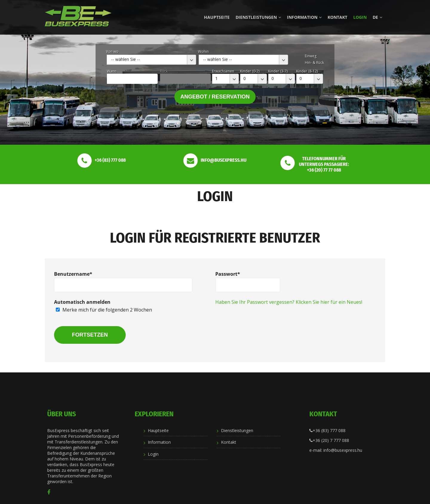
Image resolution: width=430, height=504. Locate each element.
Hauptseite (217, 17)
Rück (164, 71)
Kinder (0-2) (250, 71)
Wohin (203, 51)
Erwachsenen (223, 71)
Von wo (112, 51)
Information (304, 17)
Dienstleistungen (258, 17)
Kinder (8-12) (307, 71)
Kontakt (337, 17)
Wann (112, 71)
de (377, 17)
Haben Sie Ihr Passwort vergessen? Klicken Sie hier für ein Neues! (289, 302)
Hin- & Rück (314, 63)
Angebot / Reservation (215, 97)
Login (360, 17)
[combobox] (151, 60)
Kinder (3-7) (278, 71)
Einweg (311, 56)
